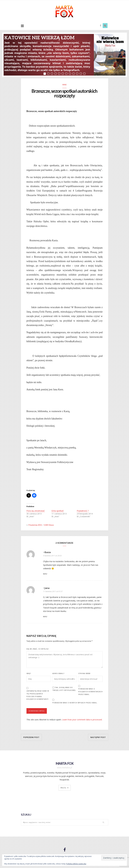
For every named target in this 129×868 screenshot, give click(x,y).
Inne (64, 85)
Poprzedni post (31, 738)
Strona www (84, 674)
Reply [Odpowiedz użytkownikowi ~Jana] (45, 617)
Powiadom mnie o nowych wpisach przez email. (75, 703)
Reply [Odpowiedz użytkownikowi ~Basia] (45, 574)
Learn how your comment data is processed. (82, 720)
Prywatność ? (83, 511)
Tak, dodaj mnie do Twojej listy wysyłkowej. (64, 689)
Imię (29, 674)
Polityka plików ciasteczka (76, 864)
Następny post (98, 738)
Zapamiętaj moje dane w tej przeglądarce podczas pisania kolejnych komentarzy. (38, 695)
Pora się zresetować (36, 511)
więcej (63, 788)
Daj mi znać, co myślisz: (38, 649)
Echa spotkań (58, 511)
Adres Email (58, 674)
